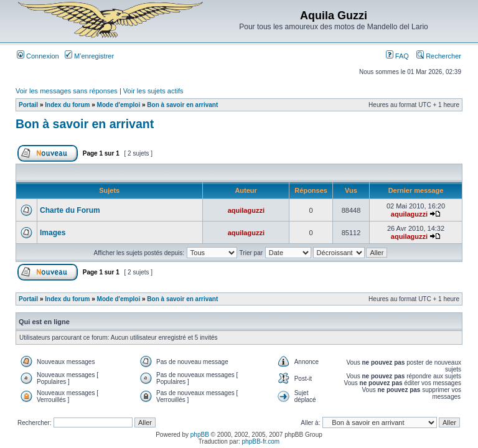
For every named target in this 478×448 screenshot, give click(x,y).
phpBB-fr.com (261, 441)
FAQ (397, 56)
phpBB (200, 435)
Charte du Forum (70, 210)
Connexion (38, 56)
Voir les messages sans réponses (67, 91)
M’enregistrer (89, 56)
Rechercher (439, 56)
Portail (28, 105)
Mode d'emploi (119, 105)
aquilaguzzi (246, 210)
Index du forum (67, 105)
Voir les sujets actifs (153, 91)
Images (53, 233)
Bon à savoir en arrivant (182, 105)
